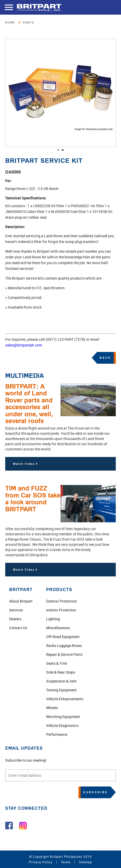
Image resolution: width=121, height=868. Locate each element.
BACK (105, 358)
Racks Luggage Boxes (64, 646)
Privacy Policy (41, 862)
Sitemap (85, 862)
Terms (66, 862)
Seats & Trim (57, 663)
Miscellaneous (58, 628)
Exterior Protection (62, 601)
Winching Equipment (63, 717)
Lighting (53, 619)
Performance (57, 734)
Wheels (52, 708)
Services (16, 610)
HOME (10, 22)
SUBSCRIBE (96, 792)
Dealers (15, 619)
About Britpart (21, 601)
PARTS (29, 22)
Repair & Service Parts (64, 654)
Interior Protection (61, 610)
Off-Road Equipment (63, 637)
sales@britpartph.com (24, 345)
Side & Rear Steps (61, 672)
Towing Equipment (61, 690)
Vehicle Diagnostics (62, 725)
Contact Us (18, 628)
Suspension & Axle (61, 681)
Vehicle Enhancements (65, 699)
